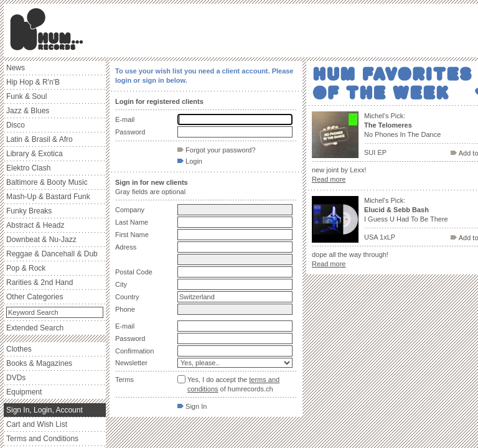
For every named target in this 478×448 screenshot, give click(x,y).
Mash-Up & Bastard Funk (48, 197)
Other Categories (35, 297)
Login (190, 161)
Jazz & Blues (28, 111)
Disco (16, 125)
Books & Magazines (39, 363)
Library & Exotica (35, 154)
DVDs (16, 378)
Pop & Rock (26, 268)
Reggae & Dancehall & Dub (52, 254)
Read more (329, 179)
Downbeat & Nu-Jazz (41, 240)
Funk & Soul (26, 96)
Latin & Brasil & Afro (40, 139)
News (16, 68)
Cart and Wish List (37, 424)
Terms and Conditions (42, 439)
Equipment (24, 392)
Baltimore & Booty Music (47, 182)
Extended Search (35, 328)
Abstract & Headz (35, 225)
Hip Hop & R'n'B (33, 82)
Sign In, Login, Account (45, 410)
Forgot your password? (217, 150)
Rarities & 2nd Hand (40, 282)
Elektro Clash (28, 168)
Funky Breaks (29, 211)
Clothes (19, 349)
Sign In (192, 406)
